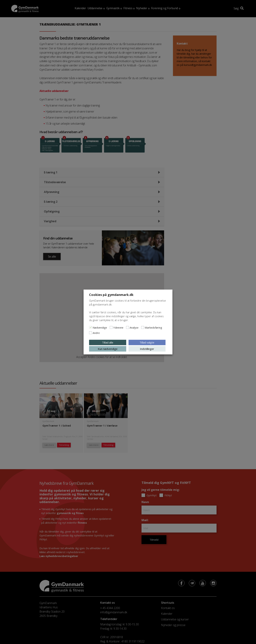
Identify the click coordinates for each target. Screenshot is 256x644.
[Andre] (90, 333)
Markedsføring (153, 328)
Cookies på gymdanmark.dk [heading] (111, 295)
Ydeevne (118, 328)
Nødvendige (100, 328)
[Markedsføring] (143, 328)
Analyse (134, 328)
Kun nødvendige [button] (108, 349)
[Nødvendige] (90, 328)
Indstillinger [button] (147, 349)
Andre (96, 333)
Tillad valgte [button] (147, 342)
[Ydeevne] (111, 328)
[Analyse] (127, 328)
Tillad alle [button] (108, 342)
